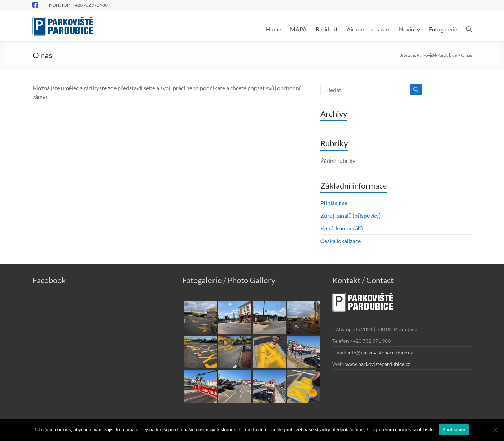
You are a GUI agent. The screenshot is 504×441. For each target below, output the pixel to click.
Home (273, 29)
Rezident (327, 29)
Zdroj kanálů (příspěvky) (350, 215)
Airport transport (368, 29)
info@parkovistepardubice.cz (380, 352)
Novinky (409, 29)
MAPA (298, 29)
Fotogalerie (443, 29)
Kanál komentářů (342, 228)
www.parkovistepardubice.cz (378, 364)
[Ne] (495, 430)
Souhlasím (454, 430)
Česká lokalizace (341, 241)
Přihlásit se (334, 203)
